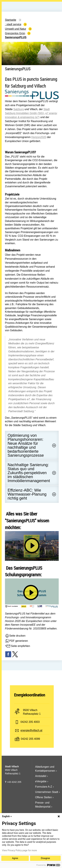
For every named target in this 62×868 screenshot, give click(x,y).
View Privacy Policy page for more (19, 850)
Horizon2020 (39, 137)
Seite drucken (15, 636)
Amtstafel (41, 776)
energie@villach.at (31, 731)
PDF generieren (16, 641)
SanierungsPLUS (16, 37)
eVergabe (41, 781)
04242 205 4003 (30, 722)
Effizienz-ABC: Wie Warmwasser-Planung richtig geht (27, 494)
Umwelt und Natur (16, 29)
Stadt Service (14, 24)
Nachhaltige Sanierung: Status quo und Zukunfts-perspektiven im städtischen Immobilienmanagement (29, 473)
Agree (15, 858)
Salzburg (19, 109)
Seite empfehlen (18, 646)
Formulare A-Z (44, 787)
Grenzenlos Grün (15, 33)
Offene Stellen (44, 797)
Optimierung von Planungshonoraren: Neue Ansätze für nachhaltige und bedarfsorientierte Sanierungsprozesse (26, 445)
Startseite (11, 20)
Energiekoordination (30, 695)
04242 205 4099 (30, 739)
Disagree (45, 858)
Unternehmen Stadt (47, 792)
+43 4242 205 (14, 782)
